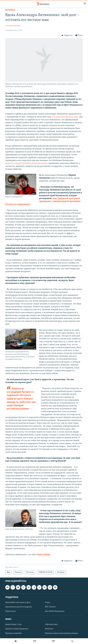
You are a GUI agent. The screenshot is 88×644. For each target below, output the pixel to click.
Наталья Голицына (13, 26)
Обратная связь (51, 624)
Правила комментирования (17, 629)
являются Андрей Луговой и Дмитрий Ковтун (26, 163)
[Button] (67, 35)
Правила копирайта (13, 633)
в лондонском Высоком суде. (65, 117)
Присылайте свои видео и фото (18, 602)
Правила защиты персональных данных (61, 633)
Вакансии (49, 629)
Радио (48, 602)
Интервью (10, 10)
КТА (35, 641)
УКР (53, 641)
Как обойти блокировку (55, 611)
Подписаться (10, 611)
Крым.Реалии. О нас (13, 624)
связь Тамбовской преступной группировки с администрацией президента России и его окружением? (43, 201)
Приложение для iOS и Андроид (19, 607)
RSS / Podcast (50, 607)
